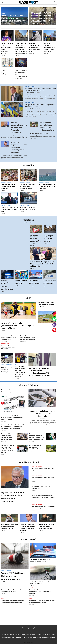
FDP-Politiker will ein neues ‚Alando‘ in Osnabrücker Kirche (35, 447)
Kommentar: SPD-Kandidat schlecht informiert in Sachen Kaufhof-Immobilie (7, 437)
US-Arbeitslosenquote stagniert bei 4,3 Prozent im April (42, 487)
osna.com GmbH (15, 634)
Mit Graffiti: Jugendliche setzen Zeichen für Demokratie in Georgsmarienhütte (21, 283)
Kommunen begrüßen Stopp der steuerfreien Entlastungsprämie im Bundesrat (19, 147)
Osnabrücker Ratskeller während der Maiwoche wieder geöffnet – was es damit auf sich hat (43, 17)
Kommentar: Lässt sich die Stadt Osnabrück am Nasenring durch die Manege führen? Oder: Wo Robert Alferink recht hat (12, 427)
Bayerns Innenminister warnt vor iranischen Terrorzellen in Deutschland (19, 128)
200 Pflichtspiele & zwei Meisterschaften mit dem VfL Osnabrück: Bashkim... (7, 48)
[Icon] (9, 175)
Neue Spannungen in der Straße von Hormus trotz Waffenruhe (47, 186)
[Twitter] (28, 628)
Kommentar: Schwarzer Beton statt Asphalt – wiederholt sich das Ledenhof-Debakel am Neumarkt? (7, 449)
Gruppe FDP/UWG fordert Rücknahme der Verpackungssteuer (14, 576)
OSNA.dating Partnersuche (8, 637)
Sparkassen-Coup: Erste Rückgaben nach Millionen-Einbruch (27, 186)
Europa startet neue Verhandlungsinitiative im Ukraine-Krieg (40, 106)
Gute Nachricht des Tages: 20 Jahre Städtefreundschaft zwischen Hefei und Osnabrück (42, 264)
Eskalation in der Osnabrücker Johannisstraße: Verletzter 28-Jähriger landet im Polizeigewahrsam (21, 48)
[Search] (55, 2)
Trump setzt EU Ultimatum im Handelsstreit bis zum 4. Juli (9, 209)
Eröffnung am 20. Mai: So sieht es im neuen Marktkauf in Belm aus (14, 18)
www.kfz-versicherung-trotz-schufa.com (46, 637)
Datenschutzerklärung (32, 634)
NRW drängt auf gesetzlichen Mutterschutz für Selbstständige (43, 507)
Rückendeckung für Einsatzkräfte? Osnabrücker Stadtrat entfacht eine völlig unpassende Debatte (12, 418)
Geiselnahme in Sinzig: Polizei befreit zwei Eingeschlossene (43, 469)
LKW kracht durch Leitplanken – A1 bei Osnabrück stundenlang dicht (40, 560)
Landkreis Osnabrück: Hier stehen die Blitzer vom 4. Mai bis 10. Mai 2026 (43, 583)
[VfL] (54, 325)
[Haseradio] (54, 330)
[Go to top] (29, 642)
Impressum (23, 634)
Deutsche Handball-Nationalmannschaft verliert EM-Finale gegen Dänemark (27, 338)
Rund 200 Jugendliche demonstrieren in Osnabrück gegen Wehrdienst (49, 47)
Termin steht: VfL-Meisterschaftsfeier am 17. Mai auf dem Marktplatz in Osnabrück (50, 239)
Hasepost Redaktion (30, 92)
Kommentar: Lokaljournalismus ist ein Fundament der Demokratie (42, 413)
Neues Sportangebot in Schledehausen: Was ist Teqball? (46, 305)
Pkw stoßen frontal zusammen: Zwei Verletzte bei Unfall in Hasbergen (35, 283)
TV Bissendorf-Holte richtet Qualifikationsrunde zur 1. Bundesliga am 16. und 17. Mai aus (17, 325)
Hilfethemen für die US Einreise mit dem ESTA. (26, 637)
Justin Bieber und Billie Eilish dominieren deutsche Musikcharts (46, 526)
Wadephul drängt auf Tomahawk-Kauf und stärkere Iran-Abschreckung (40, 89)
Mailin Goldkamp (7, 23)
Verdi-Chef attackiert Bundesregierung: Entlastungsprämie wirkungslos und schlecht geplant (43, 497)
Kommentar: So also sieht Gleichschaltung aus (9, 391)
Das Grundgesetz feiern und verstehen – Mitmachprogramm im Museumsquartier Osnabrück (40, 592)
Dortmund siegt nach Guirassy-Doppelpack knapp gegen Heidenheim (8, 338)
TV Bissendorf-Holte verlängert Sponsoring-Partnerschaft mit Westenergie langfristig (20, 372)
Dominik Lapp (35, 23)
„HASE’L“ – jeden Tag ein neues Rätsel (7, 73)
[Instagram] (34, 628)
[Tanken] (54, 319)
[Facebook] (23, 628)
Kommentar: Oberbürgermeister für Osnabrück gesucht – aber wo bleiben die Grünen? (37, 437)
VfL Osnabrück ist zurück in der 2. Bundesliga (6, 370)
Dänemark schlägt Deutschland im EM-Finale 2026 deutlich (8, 347)
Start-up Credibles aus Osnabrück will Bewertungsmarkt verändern (11, 591)
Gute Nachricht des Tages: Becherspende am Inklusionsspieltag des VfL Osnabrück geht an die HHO (39, 372)
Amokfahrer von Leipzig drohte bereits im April (27, 208)
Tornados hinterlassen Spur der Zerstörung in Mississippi (8, 186)
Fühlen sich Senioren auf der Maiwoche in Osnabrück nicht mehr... (35, 47)
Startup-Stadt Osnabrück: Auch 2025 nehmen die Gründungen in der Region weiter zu (50, 283)
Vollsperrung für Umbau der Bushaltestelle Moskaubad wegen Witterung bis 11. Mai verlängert (35, 239)
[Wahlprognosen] (54, 314)
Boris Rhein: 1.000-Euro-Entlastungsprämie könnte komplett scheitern (43, 478)
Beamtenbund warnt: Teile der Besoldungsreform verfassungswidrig (47, 126)
